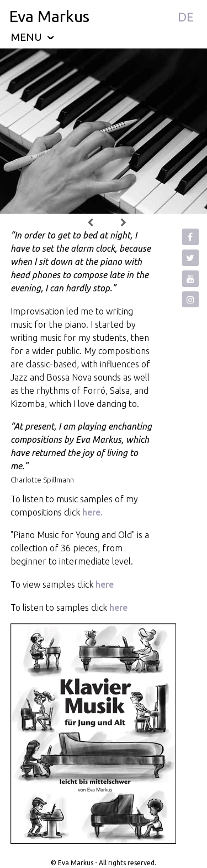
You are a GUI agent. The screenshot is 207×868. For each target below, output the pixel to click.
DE (186, 17)
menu (33, 37)
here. (91, 512)
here (105, 584)
